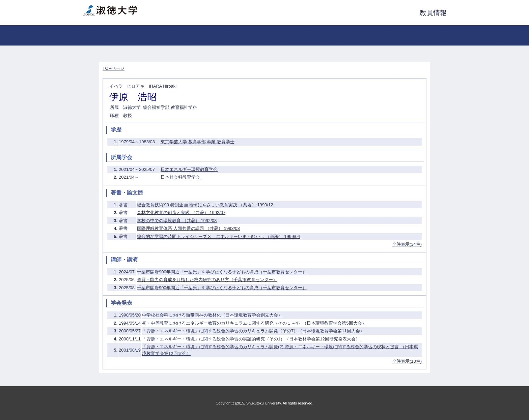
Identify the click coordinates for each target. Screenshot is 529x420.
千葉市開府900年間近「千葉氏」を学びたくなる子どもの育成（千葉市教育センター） (222, 272)
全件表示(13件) (407, 361)
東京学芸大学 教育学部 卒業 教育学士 (198, 142)
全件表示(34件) (407, 244)
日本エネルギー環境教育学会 (189, 169)
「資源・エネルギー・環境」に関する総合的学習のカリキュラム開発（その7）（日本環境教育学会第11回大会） (253, 331)
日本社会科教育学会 (180, 177)
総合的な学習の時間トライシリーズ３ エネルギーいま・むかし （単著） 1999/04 (218, 236)
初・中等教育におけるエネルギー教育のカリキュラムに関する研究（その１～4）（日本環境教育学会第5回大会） (254, 323)
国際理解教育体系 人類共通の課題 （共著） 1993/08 (188, 228)
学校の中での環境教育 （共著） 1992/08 (177, 221)
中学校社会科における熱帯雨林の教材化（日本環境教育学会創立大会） (212, 315)
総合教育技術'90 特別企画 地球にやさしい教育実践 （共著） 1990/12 (205, 205)
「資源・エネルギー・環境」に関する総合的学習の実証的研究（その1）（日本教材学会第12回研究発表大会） (251, 339)
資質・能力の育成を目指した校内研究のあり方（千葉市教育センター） (207, 280)
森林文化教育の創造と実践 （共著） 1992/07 (181, 213)
